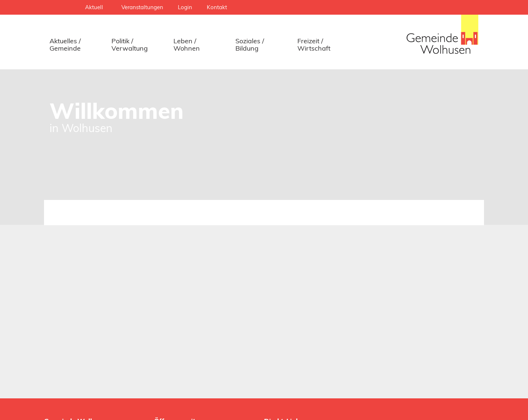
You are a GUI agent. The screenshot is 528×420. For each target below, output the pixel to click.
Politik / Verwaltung (130, 45)
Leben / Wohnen (187, 45)
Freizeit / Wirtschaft (314, 45)
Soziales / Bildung (250, 45)
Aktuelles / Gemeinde (65, 45)
